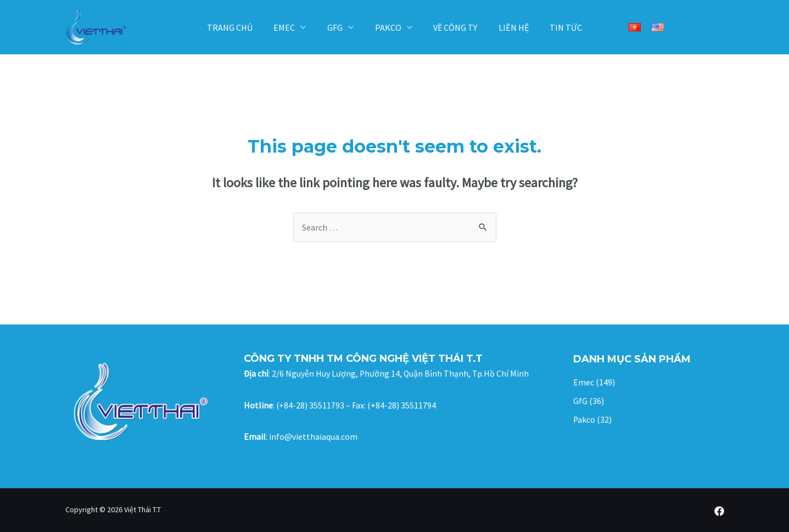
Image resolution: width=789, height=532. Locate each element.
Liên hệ (507, 27)
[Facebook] (719, 511)
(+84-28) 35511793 (310, 405)
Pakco (388, 27)
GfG (339, 27)
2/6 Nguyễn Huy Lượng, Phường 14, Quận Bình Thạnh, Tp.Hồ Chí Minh (401, 373)
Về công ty (452, 27)
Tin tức (555, 27)
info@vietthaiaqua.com (313, 436)
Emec (292, 27)
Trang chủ (241, 27)
